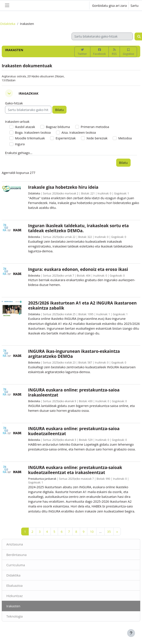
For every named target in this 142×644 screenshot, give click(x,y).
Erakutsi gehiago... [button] (19, 153)
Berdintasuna (16, 555)
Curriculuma (16, 565)
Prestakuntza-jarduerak (42, 479)
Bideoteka (34, 237)
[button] (82, 5)
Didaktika (13, 575)
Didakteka (8, 24)
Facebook (99, 52)
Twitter (82, 52)
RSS (114, 52)
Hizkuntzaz (15, 596)
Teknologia (15, 616)
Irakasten (13, 606)
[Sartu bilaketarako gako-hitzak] (102, 36)
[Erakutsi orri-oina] (131, 633)
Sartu (134, 5)
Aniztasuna (15, 544)
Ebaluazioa (14, 585)
